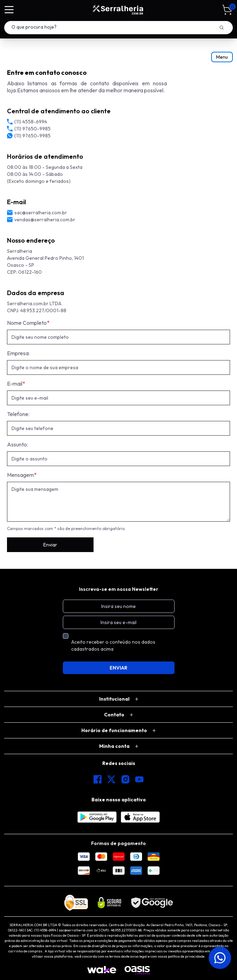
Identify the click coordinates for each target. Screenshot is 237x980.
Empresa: (18, 353)
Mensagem (22, 475)
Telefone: (18, 414)
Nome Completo (28, 323)
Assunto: (17, 444)
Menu (222, 57)
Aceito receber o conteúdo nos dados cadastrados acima (113, 645)
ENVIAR (118, 668)
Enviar (50, 545)
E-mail (16, 384)
